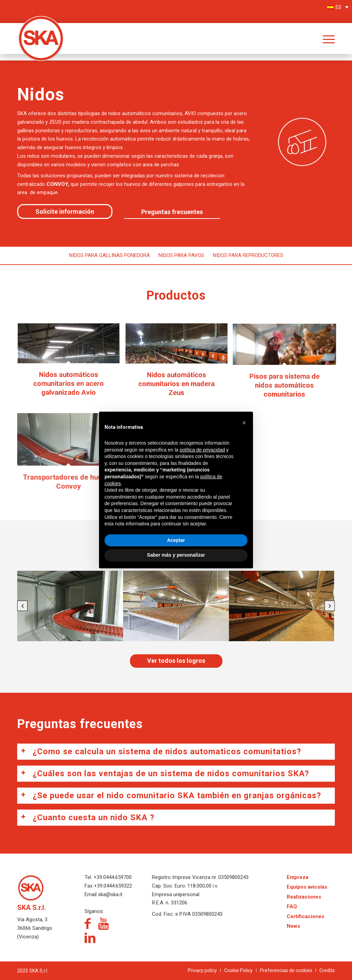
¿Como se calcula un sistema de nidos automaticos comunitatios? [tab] (161, 751)
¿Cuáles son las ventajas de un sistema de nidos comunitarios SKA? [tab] (165, 773)
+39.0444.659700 (113, 877)
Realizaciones (304, 897)
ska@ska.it (109, 894)
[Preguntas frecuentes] (172, 212)
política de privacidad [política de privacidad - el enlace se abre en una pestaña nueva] (202, 450)
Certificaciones (305, 916)
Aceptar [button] (176, 540)
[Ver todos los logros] (176, 661)
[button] (22, 606)
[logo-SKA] (41, 30)
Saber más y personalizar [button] (176, 555)
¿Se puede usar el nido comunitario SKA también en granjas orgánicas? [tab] (171, 795)
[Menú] (324, 38)
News (293, 926)
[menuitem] (324, 38)
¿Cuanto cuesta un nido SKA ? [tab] (87, 817)
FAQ (292, 906)
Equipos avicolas (307, 887)
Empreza (298, 877)
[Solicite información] (65, 212)
